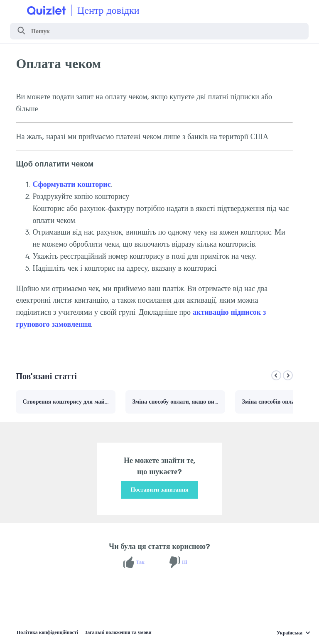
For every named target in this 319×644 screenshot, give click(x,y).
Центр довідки (108, 10)
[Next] (288, 375)
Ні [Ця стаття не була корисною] (185, 562)
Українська (290, 633)
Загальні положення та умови (118, 632)
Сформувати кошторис (71, 184)
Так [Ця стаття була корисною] (140, 562)
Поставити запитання (159, 490)
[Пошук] (159, 31)
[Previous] (276, 375)
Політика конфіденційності (47, 632)
